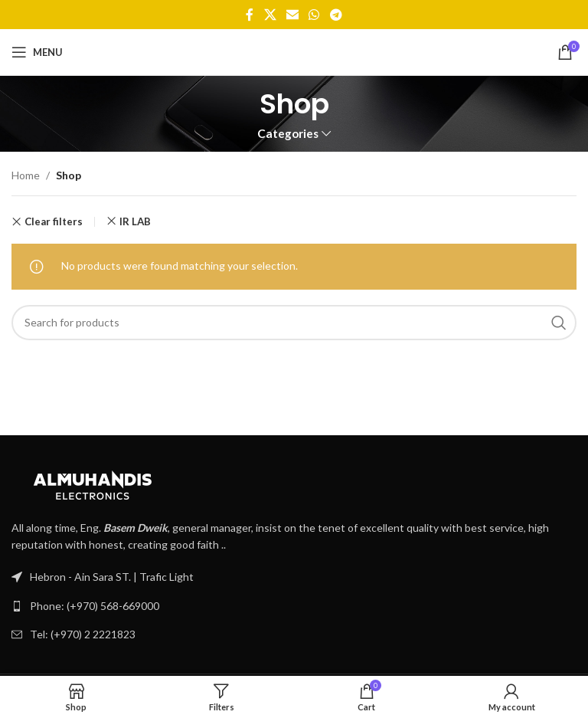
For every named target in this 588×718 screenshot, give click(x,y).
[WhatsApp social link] (314, 15)
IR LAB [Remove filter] (135, 221)
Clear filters (54, 222)
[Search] (294, 323)
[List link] (294, 606)
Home (26, 175)
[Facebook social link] (250, 15)
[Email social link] (292, 15)
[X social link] (270, 15)
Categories (288, 134)
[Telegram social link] (336, 15)
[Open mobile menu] (37, 52)
